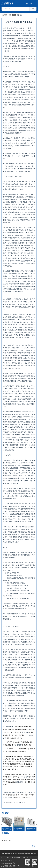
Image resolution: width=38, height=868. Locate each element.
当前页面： (5, 15)
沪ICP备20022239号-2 (8, 863)
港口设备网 (12, 15)
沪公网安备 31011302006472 (10, 866)
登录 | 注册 (29, 3)
